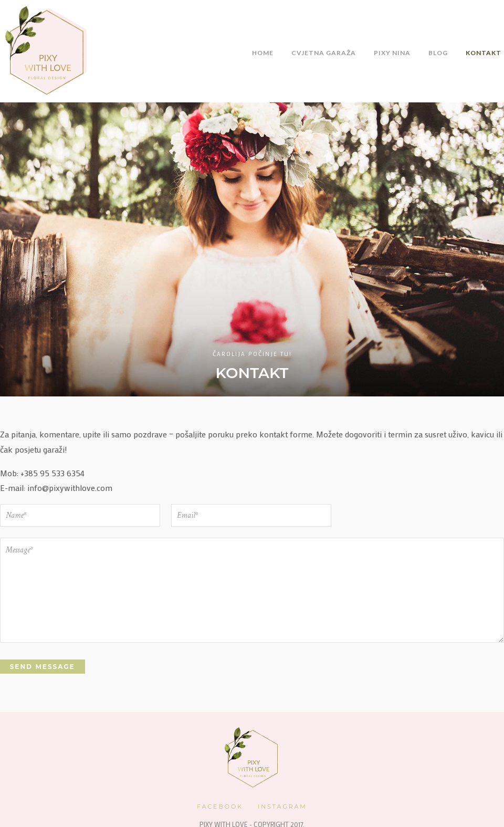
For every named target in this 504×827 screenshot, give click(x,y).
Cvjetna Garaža (324, 53)
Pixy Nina (392, 53)
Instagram (282, 805)
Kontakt (484, 53)
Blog (438, 53)
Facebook (220, 805)
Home (263, 53)
